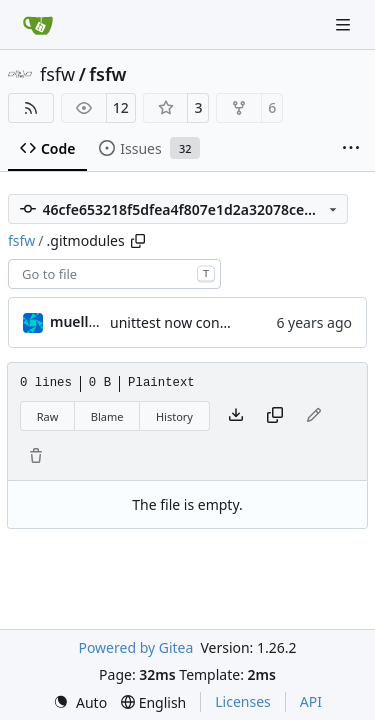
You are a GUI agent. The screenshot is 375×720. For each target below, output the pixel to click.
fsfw (57, 74)
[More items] (351, 149)
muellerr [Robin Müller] (79, 321)
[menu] (80, 702)
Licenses (243, 701)
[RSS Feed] (31, 108)
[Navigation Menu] (345, 24)
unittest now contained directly (211, 322)
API (311, 701)
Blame (107, 416)
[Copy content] (275, 416)
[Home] (38, 25)
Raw (48, 416)
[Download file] (236, 416)
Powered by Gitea (135, 647)
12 (121, 107)
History (174, 416)
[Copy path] (138, 241)
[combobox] (114, 274)
